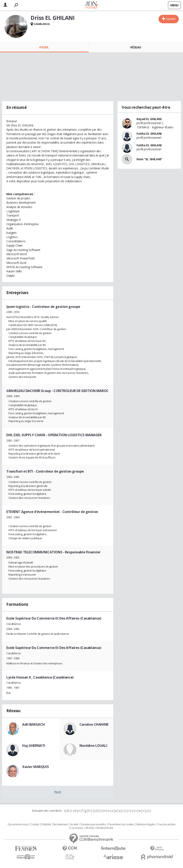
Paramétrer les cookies (121, 824)
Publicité (46, 824)
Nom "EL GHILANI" (149, 159)
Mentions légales (146, 824)
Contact (35, 824)
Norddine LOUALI (93, 746)
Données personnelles (93, 824)
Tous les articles (167, 824)
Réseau (136, 47)
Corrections (77, 828)
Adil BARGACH (33, 724)
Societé (74, 824)
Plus (58, 792)
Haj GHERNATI (34, 746)
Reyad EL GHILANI (149, 119)
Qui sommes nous (18, 824)
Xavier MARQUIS (35, 767)
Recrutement (61, 824)
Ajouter (171, 19)
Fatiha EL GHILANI (149, 134)
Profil (44, 47)
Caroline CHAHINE (94, 724)
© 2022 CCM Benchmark (99, 828)
